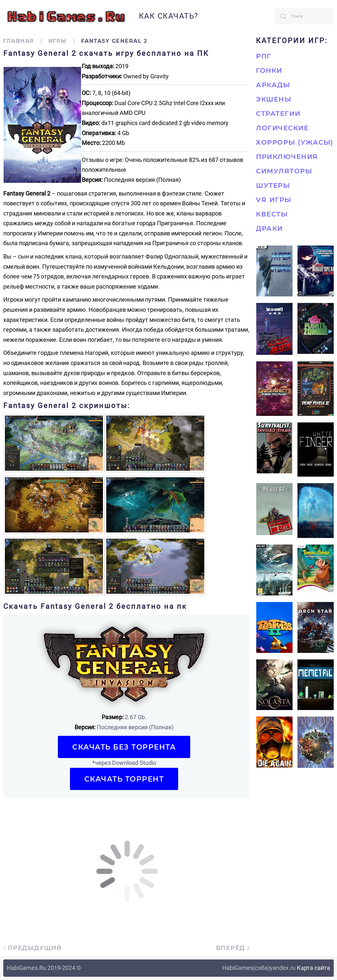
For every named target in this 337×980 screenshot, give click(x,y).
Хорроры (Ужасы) (295, 142)
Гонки (269, 71)
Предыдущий (33, 948)
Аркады (273, 85)
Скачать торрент (124, 779)
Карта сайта (313, 968)
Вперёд (233, 948)
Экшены (274, 99)
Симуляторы (284, 171)
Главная (19, 41)
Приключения (287, 157)
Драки (270, 229)
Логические (282, 128)
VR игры (274, 200)
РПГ (264, 56)
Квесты (272, 214)
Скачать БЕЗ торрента (124, 747)
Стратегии (278, 114)
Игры (58, 41)
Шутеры (273, 185)
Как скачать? (169, 16)
